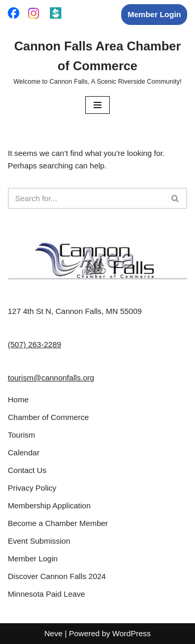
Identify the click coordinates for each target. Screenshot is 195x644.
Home (18, 399)
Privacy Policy (32, 488)
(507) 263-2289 (35, 344)
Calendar (24, 452)
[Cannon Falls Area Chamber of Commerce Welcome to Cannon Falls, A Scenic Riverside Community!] (97, 62)
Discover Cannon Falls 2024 (57, 576)
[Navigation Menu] (97, 105)
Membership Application (49, 505)
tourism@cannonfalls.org (51, 378)
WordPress (132, 633)
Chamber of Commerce (48, 417)
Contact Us (27, 470)
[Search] (86, 198)
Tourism (22, 435)
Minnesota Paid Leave (46, 594)
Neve (53, 633)
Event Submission (39, 541)
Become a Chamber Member (58, 523)
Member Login (154, 14)
